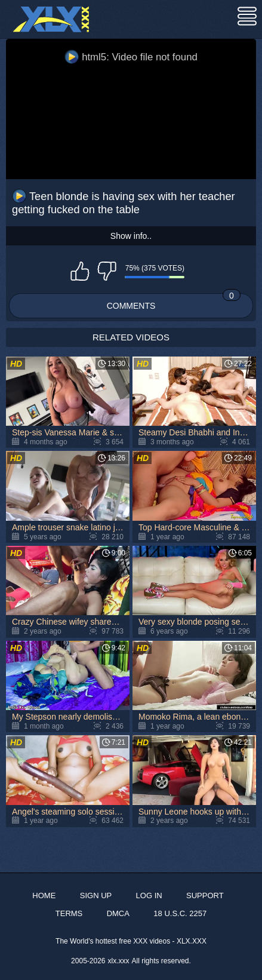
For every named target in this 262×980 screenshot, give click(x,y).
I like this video (80, 271)
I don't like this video (107, 271)
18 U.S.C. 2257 (180, 913)
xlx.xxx (119, 961)
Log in (149, 895)
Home (44, 895)
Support (205, 895)
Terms (69, 913)
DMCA (118, 913)
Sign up (96, 895)
